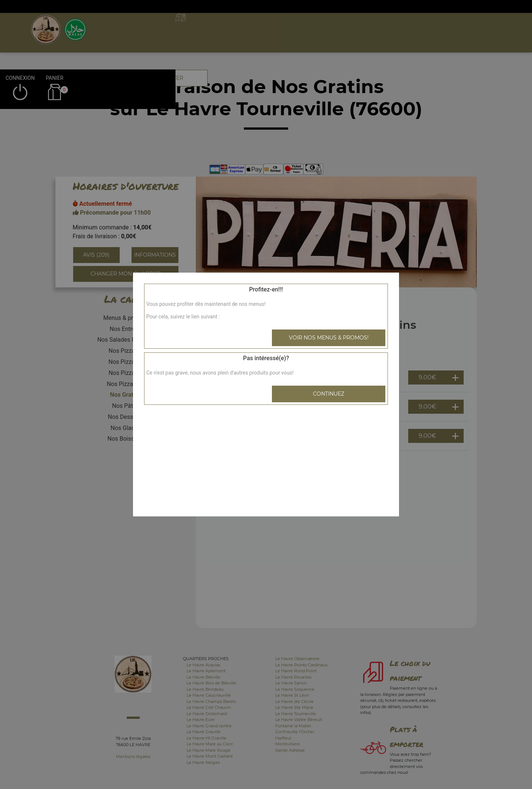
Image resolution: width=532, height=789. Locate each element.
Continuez (329, 394)
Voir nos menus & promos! (329, 338)
